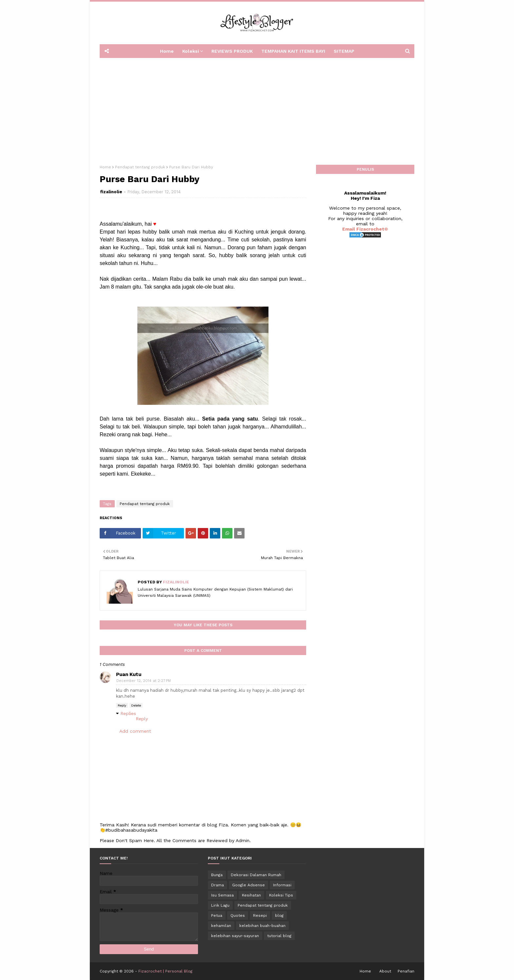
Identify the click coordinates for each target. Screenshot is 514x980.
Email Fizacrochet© (365, 229)
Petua (217, 915)
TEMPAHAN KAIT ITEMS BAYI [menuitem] (293, 51)
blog (279, 915)
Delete (136, 705)
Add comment (135, 731)
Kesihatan (251, 895)
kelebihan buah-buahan (262, 926)
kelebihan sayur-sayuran (235, 936)
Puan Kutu (129, 674)
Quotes (238, 915)
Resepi (260, 915)
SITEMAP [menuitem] (344, 51)
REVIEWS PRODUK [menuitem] (232, 51)
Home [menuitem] (167, 51)
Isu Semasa (222, 895)
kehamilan (221, 926)
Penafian (406, 971)
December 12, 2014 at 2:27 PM (144, 681)
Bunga (217, 875)
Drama (217, 885)
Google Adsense (248, 885)
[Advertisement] (257, 109)
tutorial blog (279, 936)
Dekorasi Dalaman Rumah (256, 875)
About (385, 971)
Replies (128, 713)
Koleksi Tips (281, 895)
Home (105, 167)
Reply (122, 705)
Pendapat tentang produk (140, 167)
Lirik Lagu (220, 905)
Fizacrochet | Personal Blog (165, 971)
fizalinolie (111, 192)
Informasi (282, 885)
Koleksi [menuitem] (191, 51)
